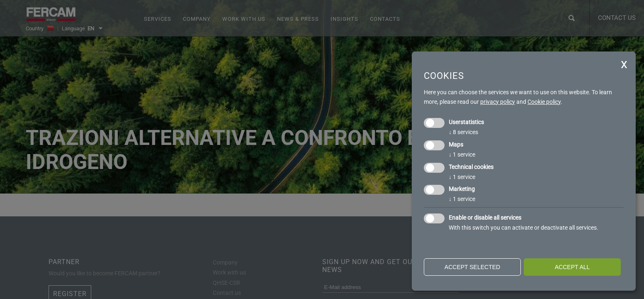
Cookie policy (544, 102)
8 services (463, 132)
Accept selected (472, 267)
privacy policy (498, 102)
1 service (462, 154)
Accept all (572, 267)
